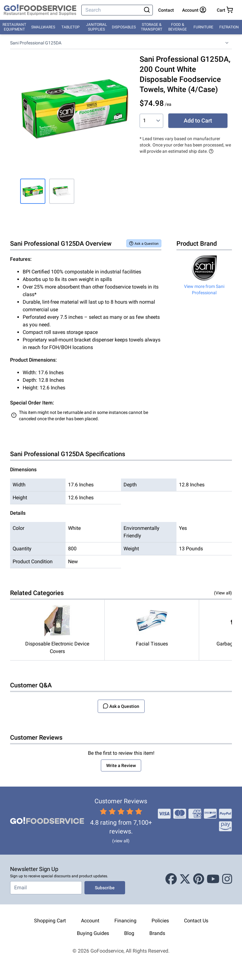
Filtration (229, 27)
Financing (125, 921)
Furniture (203, 27)
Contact (166, 10)
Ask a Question (144, 243)
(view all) (121, 841)
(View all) (223, 593)
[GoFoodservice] (40, 10)
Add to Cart (198, 120)
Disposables (124, 27)
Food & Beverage (178, 27)
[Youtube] (213, 880)
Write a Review (121, 765)
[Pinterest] (199, 880)
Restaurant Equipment (14, 27)
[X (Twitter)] (185, 880)
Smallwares (43, 27)
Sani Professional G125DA (36, 43)
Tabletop (71, 27)
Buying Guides (93, 933)
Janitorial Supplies (96, 27)
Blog (129, 933)
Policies (160, 921)
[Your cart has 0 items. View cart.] (225, 10)
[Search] (112, 10)
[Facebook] (171, 880)
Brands (157, 933)
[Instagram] (227, 880)
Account (90, 921)
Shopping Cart (50, 921)
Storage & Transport (152, 27)
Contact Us (196, 921)
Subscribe (105, 888)
